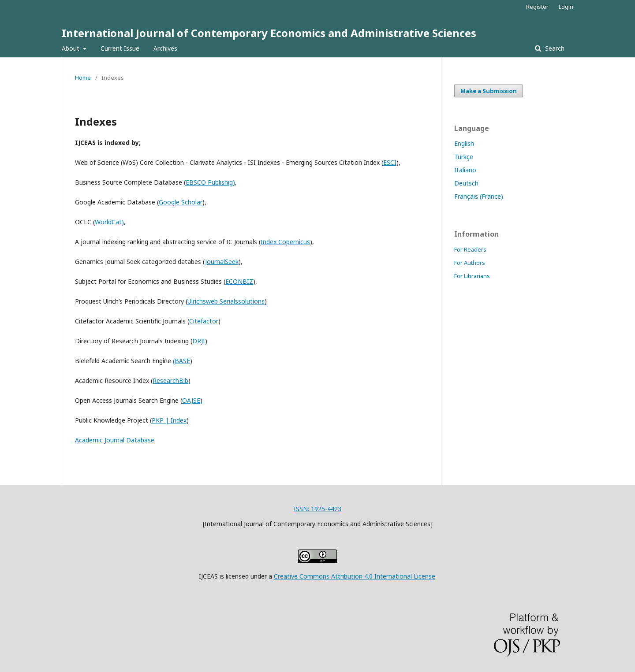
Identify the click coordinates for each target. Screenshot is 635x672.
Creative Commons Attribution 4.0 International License (355, 576)
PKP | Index (169, 420)
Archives (165, 48)
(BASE (181, 361)
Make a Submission (489, 91)
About (71, 48)
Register (537, 7)
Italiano (465, 170)
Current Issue (120, 48)
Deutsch (466, 183)
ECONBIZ (239, 281)
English (464, 143)
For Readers (470, 249)
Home (83, 78)
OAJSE (191, 400)
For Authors (470, 263)
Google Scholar (181, 202)
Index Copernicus (285, 242)
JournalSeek (222, 262)
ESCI (390, 162)
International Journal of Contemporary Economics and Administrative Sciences (269, 33)
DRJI (199, 341)
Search (554, 48)
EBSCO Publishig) (210, 182)
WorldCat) (109, 222)
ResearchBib (170, 381)
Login (566, 7)
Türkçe (464, 157)
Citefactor (204, 321)
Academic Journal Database (115, 440)
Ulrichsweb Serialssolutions (226, 301)
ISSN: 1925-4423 (317, 509)
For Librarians (472, 276)
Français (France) (479, 196)
